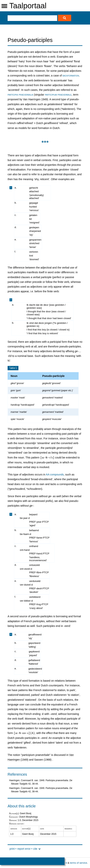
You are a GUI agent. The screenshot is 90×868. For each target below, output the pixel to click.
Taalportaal (28, 6)
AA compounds (55, 475)
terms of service (78, 863)
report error (24, 849)
